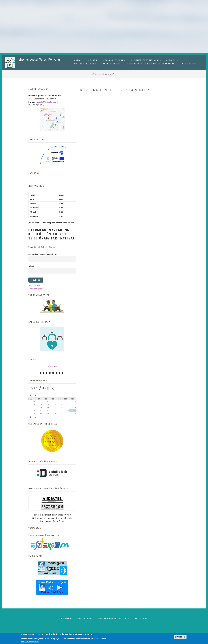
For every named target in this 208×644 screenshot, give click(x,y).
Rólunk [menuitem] (92, 61)
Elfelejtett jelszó (36, 289)
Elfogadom (180, 637)
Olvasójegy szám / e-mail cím (43, 254)
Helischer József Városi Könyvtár (38, 59)
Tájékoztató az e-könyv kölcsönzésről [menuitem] (152, 64)
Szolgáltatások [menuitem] (113, 61)
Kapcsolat (141, 618)
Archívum (66, 618)
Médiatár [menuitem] (171, 61)
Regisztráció (34, 285)
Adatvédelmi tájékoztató (114, 618)
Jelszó (31, 266)
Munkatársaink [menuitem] (112, 64)
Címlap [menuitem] (78, 60)
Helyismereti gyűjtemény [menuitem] (144, 61)
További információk (30, 642)
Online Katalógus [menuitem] (85, 64)
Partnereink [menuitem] (190, 64)
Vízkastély (52, 366)
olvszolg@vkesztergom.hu (47, 102)
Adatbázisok (85, 618)
